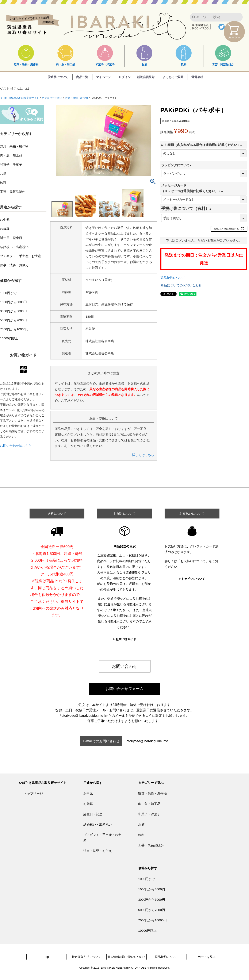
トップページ (33, 793)
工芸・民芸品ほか (223, 55)
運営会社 (197, 77)
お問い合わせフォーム (124, 689)
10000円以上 (9, 338)
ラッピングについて (177, 165)
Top (47, 957)
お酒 (144, 55)
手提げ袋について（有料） (187, 209)
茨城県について (58, 77)
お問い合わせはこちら (16, 446)
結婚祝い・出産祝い (14, 247)
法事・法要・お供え (14, 265)
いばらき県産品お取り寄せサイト (20, 98)
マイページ (103, 77)
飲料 (184, 55)
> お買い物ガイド (124, 639)
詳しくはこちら (143, 455)
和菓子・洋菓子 (105, 55)
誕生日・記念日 (11, 238)
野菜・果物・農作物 (26, 55)
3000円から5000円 (13, 311)
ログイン (125, 77)
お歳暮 (5, 229)
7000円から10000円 (14, 329)
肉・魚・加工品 (66, 55)
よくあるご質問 (173, 77)
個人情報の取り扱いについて (127, 957)
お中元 (5, 220)
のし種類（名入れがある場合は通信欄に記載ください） (202, 145)
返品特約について (173, 278)
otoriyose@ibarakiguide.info (147, 741)
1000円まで (8, 293)
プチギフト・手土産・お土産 (21, 256)
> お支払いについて (192, 579)
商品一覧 (82, 77)
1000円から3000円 (13, 302)
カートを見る (207, 957)
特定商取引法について (87, 957)
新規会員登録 (146, 77)
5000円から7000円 (13, 320)
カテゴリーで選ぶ (52, 98)
